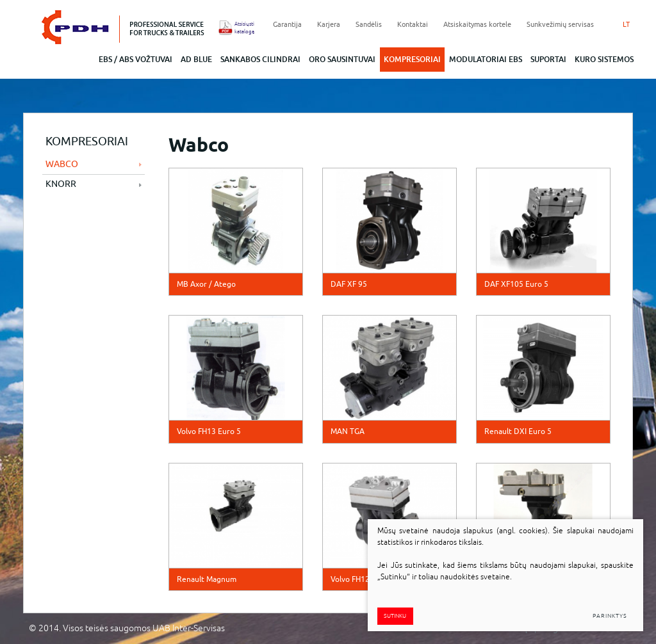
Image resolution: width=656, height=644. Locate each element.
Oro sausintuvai (342, 60)
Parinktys (610, 616)
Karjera (329, 24)
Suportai (548, 60)
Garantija (287, 24)
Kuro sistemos (604, 60)
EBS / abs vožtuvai (135, 60)
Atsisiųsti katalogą (241, 28)
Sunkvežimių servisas (560, 24)
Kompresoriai (412, 60)
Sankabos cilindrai (260, 60)
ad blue (196, 60)
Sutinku (395, 616)
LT (626, 24)
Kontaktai (413, 24)
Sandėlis (369, 24)
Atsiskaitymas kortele (477, 24)
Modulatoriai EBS (486, 60)
